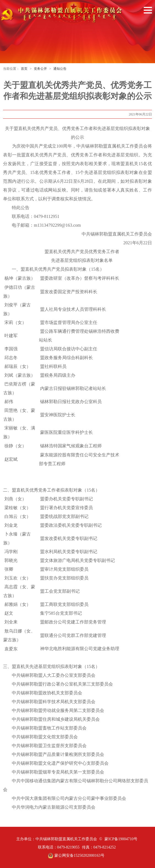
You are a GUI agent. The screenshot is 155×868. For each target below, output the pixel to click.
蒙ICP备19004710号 (121, 839)
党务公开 (40, 69)
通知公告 (60, 69)
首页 (24, 69)
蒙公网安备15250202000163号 (76, 855)
